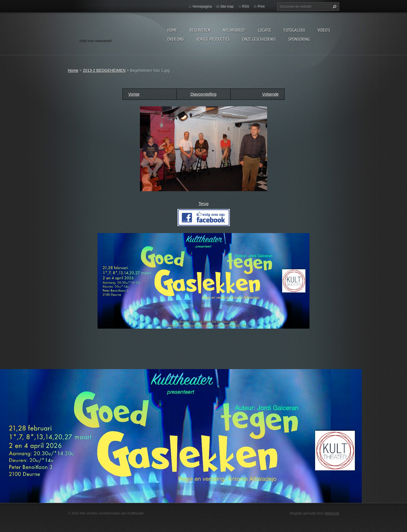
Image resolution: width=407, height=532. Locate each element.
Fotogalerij (295, 30)
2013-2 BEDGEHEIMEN (104, 70)
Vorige (134, 94)
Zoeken (334, 7)
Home (172, 30)
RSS (246, 7)
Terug (203, 204)
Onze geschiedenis (259, 39)
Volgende (270, 94)
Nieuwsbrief (234, 30)
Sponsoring (299, 39)
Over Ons (176, 39)
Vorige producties (213, 39)
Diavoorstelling (203, 94)
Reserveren (200, 30)
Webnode (332, 513)
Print (261, 7)
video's (324, 30)
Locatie (265, 30)
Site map (227, 7)
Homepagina (202, 7)
